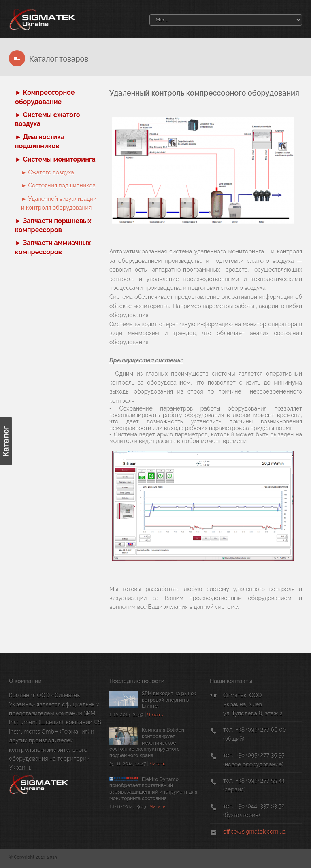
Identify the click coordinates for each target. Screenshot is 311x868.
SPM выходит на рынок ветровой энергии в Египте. (169, 700)
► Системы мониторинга (55, 159)
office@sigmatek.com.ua (255, 832)
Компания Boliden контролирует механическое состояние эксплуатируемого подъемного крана (147, 742)
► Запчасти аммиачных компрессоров (53, 247)
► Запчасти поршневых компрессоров (53, 225)
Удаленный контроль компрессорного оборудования (204, 93)
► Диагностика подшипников (40, 141)
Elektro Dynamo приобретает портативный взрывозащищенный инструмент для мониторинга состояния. (153, 789)
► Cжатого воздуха (48, 172)
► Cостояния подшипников (58, 185)
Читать (155, 715)
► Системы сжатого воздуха (48, 119)
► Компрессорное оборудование (45, 97)
